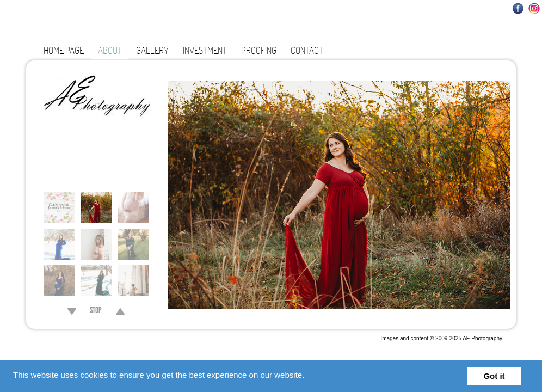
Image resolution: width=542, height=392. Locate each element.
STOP (96, 311)
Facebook (518, 8)
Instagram (534, 8)
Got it (494, 376)
